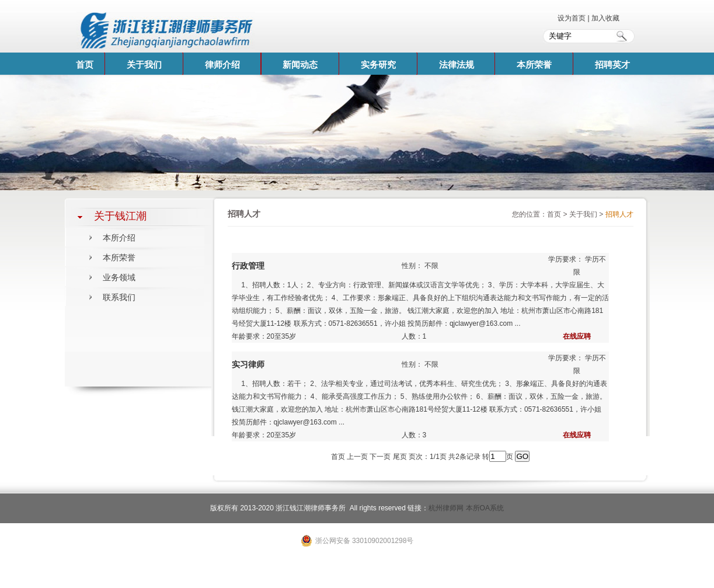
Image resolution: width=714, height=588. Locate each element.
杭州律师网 (446, 508)
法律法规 (457, 65)
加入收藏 (605, 18)
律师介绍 (222, 65)
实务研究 (378, 65)
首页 (85, 65)
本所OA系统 (485, 508)
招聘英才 (612, 65)
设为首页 (572, 18)
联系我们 (119, 297)
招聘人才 (619, 214)
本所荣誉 (534, 65)
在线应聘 (577, 336)
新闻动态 (300, 65)
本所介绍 (119, 238)
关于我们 (144, 65)
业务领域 (119, 277)
